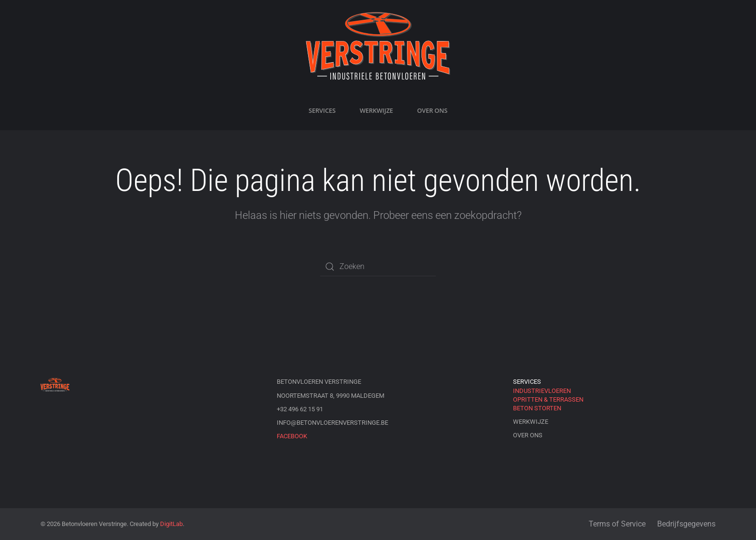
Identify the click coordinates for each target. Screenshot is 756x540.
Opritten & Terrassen (548, 399)
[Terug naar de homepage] (378, 46)
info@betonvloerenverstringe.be (332, 423)
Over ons (432, 110)
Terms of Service (617, 524)
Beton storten (537, 408)
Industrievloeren (542, 391)
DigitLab (171, 524)
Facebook (292, 436)
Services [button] (322, 110)
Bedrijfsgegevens (686, 524)
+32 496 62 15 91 (300, 409)
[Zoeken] (378, 267)
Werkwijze (376, 110)
